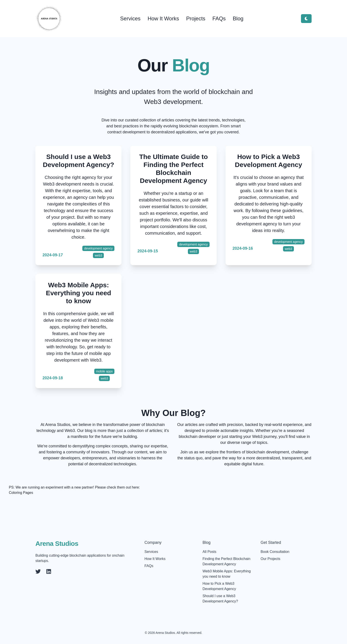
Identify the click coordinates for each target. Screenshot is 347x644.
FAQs (219, 18)
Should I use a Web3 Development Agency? (79, 161)
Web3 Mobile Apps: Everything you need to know (78, 293)
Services (130, 18)
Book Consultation (275, 552)
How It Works (163, 18)
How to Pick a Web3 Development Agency (268, 161)
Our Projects (271, 559)
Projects (196, 18)
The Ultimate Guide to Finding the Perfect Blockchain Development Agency (173, 169)
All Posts (209, 552)
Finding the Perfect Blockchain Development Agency (226, 561)
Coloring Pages (21, 493)
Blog (238, 18)
